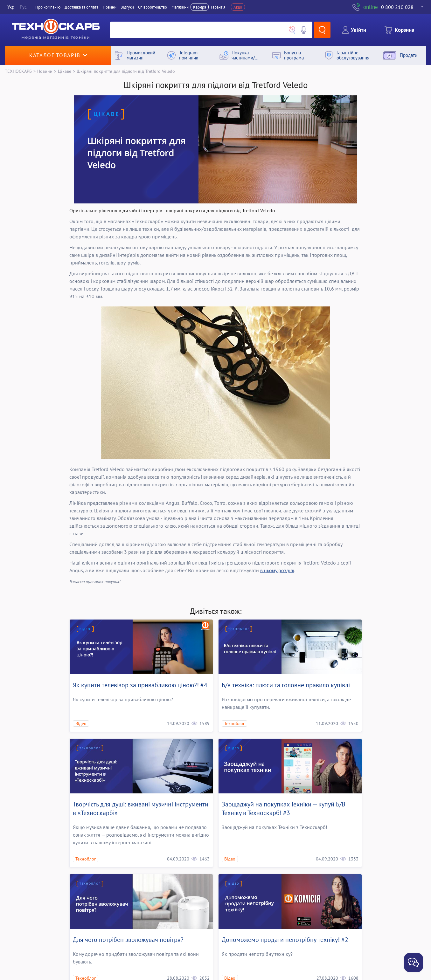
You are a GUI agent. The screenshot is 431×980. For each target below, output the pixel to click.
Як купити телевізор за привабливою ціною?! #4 (140, 685)
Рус (23, 7)
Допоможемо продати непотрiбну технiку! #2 (285, 940)
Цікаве (65, 71)
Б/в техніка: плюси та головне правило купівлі (286, 685)
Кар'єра (200, 7)
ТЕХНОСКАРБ (18, 71)
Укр (11, 7)
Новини (110, 7)
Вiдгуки (127, 7)
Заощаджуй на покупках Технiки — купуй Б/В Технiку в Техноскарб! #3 (284, 809)
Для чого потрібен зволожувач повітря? (128, 940)
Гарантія (218, 7)
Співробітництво (153, 7)
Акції (238, 7)
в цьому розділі (277, 570)
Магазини (180, 7)
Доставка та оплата (81, 7)
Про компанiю (48, 7)
